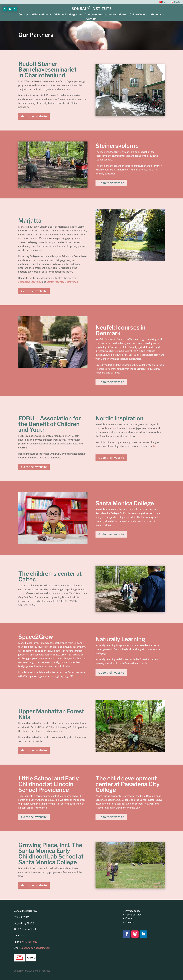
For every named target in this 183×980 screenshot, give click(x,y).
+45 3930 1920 (30, 942)
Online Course (138, 15)
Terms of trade (133, 915)
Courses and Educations (33, 15)
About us (156, 15)
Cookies (130, 922)
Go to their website (34, 116)
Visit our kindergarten (68, 15)
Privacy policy (133, 911)
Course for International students (106, 15)
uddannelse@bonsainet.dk (35, 948)
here (156, 446)
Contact (91, 19)
